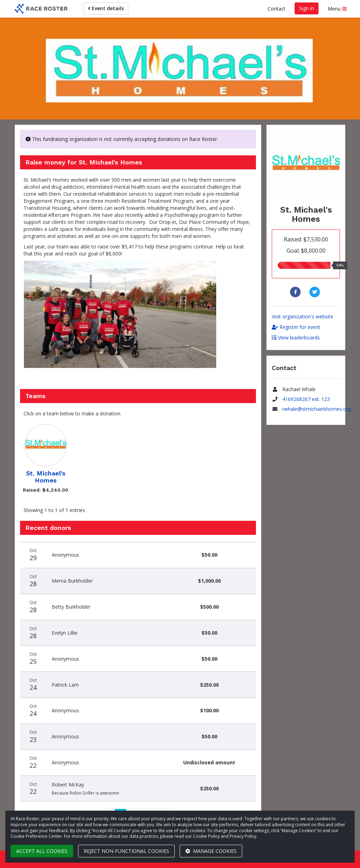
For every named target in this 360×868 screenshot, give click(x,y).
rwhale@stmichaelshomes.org (317, 409)
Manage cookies (211, 851)
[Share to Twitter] (316, 292)
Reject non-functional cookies (126, 851)
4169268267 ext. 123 (306, 399)
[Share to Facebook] (296, 292)
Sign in (307, 8)
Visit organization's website (303, 316)
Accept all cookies (42, 851)
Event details (106, 8)
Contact (277, 9)
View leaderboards (296, 338)
